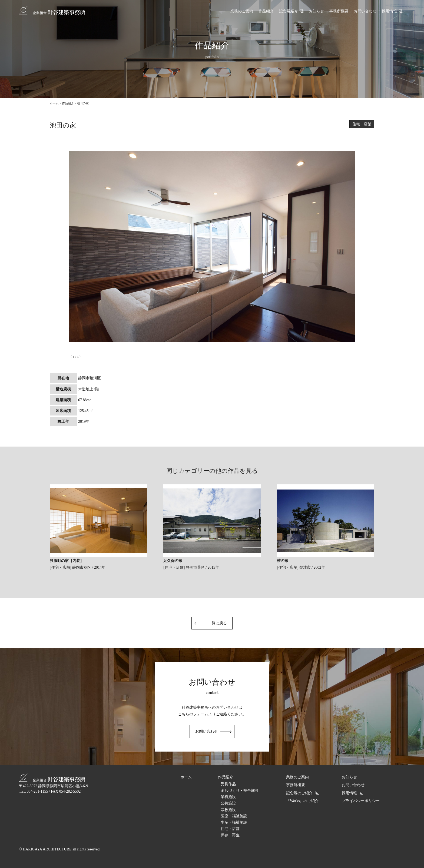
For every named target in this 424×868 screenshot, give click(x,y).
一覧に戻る (217, 623)
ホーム (54, 103)
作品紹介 (68, 103)
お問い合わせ (207, 731)
